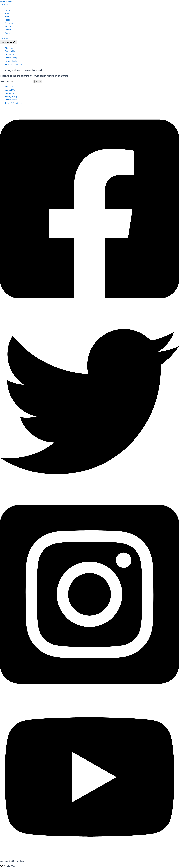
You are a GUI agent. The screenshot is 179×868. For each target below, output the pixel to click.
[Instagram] (89, 696)
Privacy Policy (11, 58)
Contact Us (10, 51)
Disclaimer (10, 54)
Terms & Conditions (14, 64)
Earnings (9, 23)
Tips (7, 17)
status (8, 13)
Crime (8, 33)
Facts (7, 20)
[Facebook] (89, 311)
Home (8, 10)
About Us (9, 48)
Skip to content (7, 2)
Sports (8, 30)
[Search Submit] (34, 82)
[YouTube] (89, 856)
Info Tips (4, 5)
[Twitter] (89, 490)
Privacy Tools (11, 61)
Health (8, 27)
